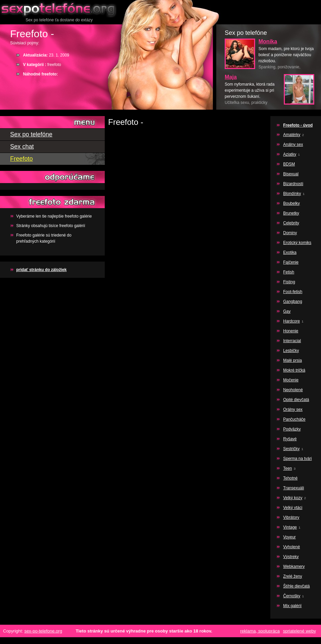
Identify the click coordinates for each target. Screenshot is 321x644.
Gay (287, 311)
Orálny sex (293, 409)
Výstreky (291, 557)
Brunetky (291, 213)
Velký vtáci (293, 508)
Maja (231, 77)
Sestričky (291, 449)
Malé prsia (292, 360)
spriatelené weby (299, 631)
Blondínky (292, 194)
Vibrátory (291, 517)
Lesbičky (291, 351)
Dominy (290, 233)
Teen (288, 468)
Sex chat (22, 147)
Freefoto (21, 159)
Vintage (290, 527)
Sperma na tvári (298, 459)
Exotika (290, 252)
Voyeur (289, 537)
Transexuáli (294, 488)
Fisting (289, 282)
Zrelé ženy (293, 576)
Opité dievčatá (296, 400)
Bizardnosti (293, 184)
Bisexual (291, 174)
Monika (268, 41)
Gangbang (293, 302)
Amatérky (292, 135)
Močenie (291, 380)
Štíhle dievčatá (297, 586)
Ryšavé (290, 439)
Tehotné (290, 478)
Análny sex (293, 145)
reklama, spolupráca (260, 631)
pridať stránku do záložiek (41, 270)
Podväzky (292, 429)
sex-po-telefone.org (43, 631)
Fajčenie (291, 262)
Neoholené (293, 390)
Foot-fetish (293, 292)
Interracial (292, 341)
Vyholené (292, 547)
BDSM (289, 164)
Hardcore (291, 321)
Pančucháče (294, 419)
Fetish (289, 272)
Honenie (291, 331)
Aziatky (290, 154)
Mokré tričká (294, 370)
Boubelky (291, 203)
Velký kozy (293, 498)
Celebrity (291, 223)
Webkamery (294, 567)
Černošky (292, 596)
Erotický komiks (297, 243)
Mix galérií (292, 606)
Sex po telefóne (59, 8)
